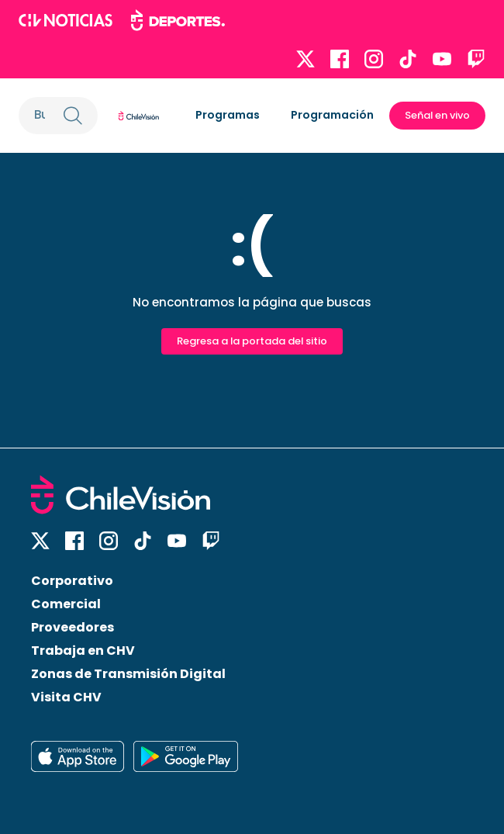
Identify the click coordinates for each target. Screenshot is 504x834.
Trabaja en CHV (83, 651)
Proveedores (72, 627)
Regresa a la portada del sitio (252, 341)
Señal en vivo (437, 115)
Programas (228, 115)
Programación (332, 115)
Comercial (66, 604)
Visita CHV (66, 697)
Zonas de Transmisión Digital (128, 674)
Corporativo (72, 581)
